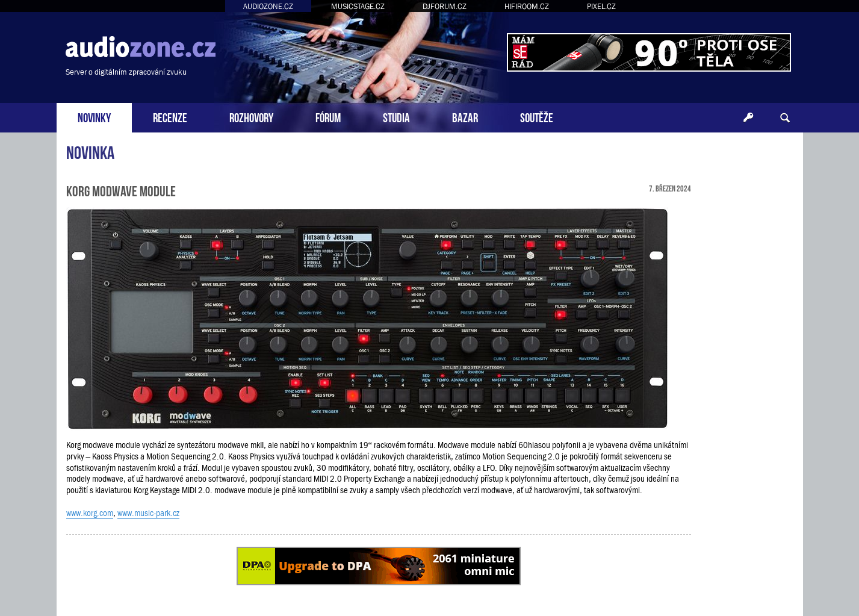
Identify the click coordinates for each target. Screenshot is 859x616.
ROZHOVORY (251, 117)
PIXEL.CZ (601, 6)
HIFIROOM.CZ (527, 6)
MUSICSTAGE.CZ (358, 6)
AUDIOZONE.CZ (268, 6)
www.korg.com (90, 513)
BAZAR (465, 117)
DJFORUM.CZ (445, 6)
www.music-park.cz (148, 513)
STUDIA (396, 117)
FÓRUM (328, 117)
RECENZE (170, 117)
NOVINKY (94, 117)
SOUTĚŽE (537, 117)
